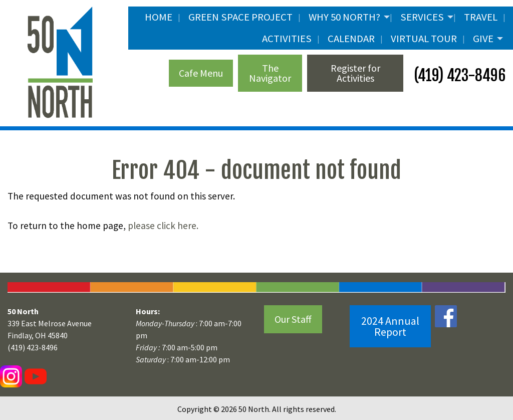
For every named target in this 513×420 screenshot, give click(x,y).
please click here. (163, 226)
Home (159, 17)
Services (422, 17)
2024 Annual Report (390, 326)
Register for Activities (355, 73)
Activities (287, 39)
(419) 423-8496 (458, 75)
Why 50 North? (344, 17)
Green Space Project (240, 17)
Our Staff (293, 319)
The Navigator (270, 73)
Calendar (351, 39)
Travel (481, 17)
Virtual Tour (424, 39)
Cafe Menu (201, 73)
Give (483, 39)
